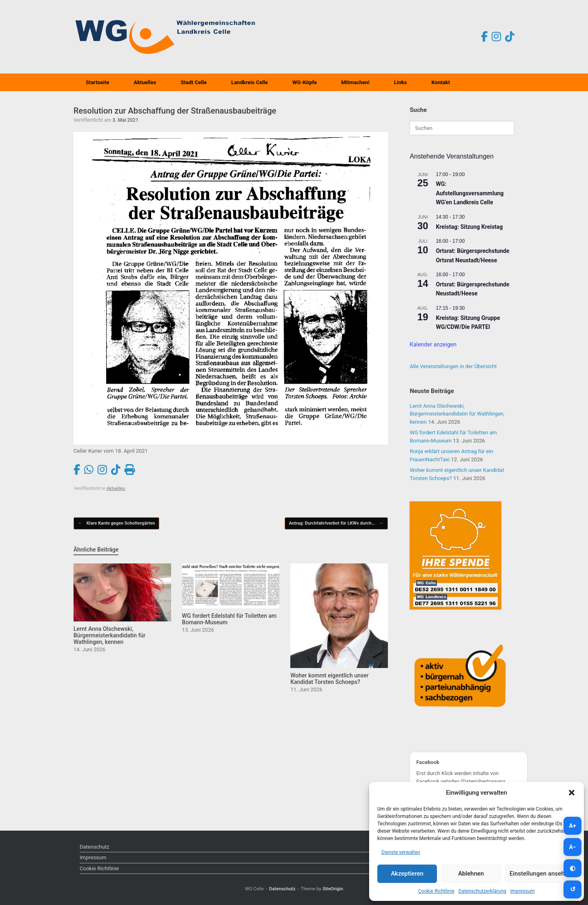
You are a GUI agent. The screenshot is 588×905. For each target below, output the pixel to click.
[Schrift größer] (572, 826)
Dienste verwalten (401, 852)
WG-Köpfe (305, 82)
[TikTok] (510, 37)
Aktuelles (145, 82)
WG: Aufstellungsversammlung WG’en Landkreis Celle (470, 193)
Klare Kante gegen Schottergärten (116, 524)
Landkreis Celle (249, 82)
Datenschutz (94, 847)
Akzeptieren (407, 874)
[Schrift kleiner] (572, 847)
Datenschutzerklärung (482, 891)
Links (400, 82)
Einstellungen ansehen (540, 874)
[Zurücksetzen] (572, 889)
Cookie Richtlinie (436, 891)
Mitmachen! (355, 82)
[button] (572, 793)
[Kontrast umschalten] (572, 868)
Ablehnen (471, 874)
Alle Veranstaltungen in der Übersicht (453, 366)
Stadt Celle (194, 82)
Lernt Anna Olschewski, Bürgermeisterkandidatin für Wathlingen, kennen (457, 414)
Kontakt (440, 82)
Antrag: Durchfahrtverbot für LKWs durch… (336, 524)
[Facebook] (484, 37)
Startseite (97, 82)
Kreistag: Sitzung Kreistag (469, 227)
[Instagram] (496, 37)
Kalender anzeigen (433, 344)
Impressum (523, 891)
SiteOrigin (333, 889)
